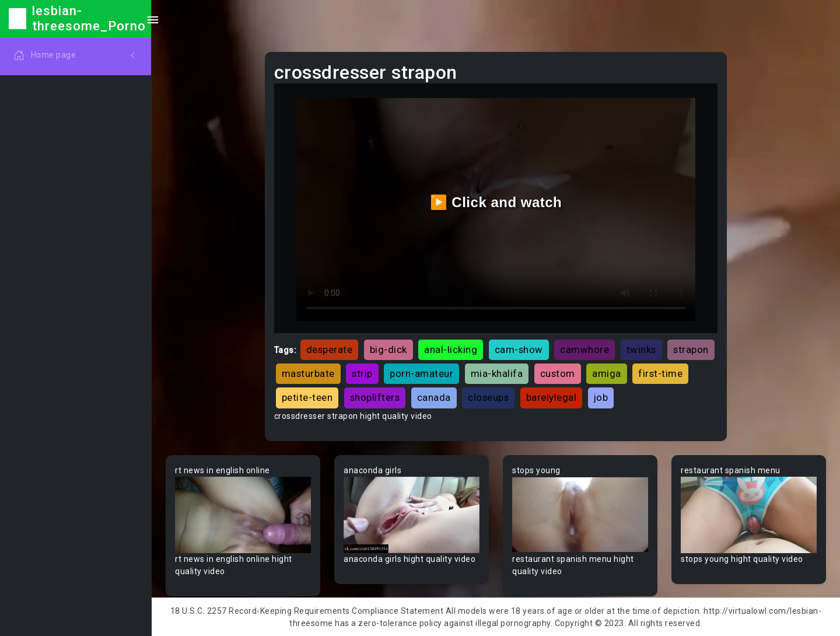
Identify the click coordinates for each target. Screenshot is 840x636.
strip (362, 373)
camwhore (584, 350)
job (601, 397)
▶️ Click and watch (496, 202)
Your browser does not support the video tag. (243, 515)
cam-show (519, 350)
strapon (691, 350)
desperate (330, 350)
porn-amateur (421, 373)
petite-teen (307, 397)
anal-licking (451, 350)
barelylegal (552, 397)
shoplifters (375, 397)
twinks (641, 350)
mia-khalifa (497, 373)
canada (434, 397)
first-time (660, 373)
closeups (488, 397)
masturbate (308, 373)
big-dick (388, 350)
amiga (607, 373)
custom (558, 373)
